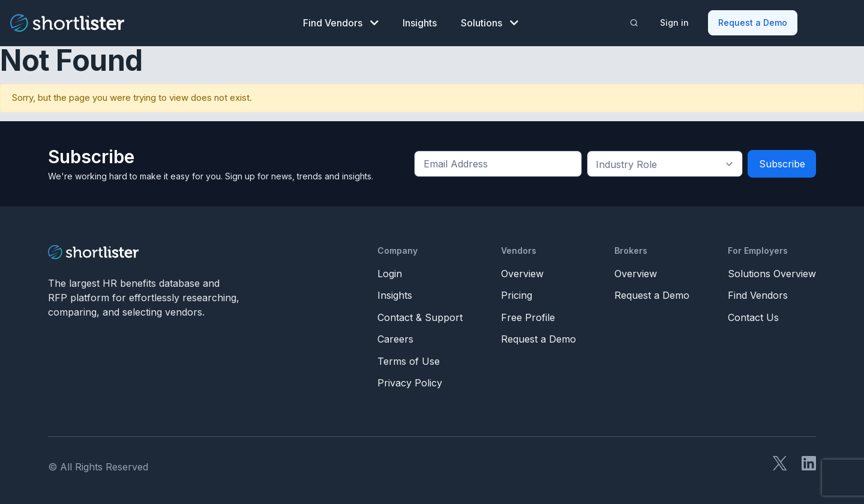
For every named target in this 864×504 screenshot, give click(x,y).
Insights (420, 22)
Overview (522, 271)
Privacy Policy (410, 381)
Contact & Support (420, 315)
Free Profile (528, 315)
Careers (395, 337)
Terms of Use (409, 359)
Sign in (676, 21)
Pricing (517, 293)
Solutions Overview (772, 271)
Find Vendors (341, 22)
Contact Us (753, 315)
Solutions (490, 22)
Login (390, 271)
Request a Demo (754, 21)
